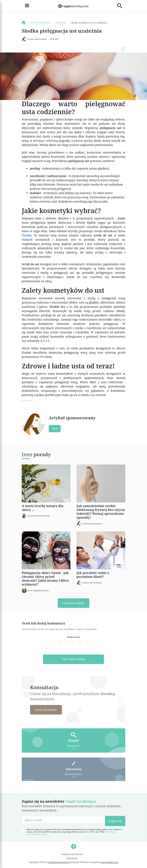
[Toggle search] (121, 6)
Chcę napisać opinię (73, 659)
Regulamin (72, 859)
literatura (27, 400)
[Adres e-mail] (63, 820)
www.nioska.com (109, 862)
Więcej (55, 428)
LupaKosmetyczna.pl (59, 862)
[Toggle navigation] (25, 6)
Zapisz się (115, 821)
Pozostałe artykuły (73, 603)
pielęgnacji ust (64, 273)
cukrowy (87, 235)
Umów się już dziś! (46, 710)
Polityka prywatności (72, 855)
